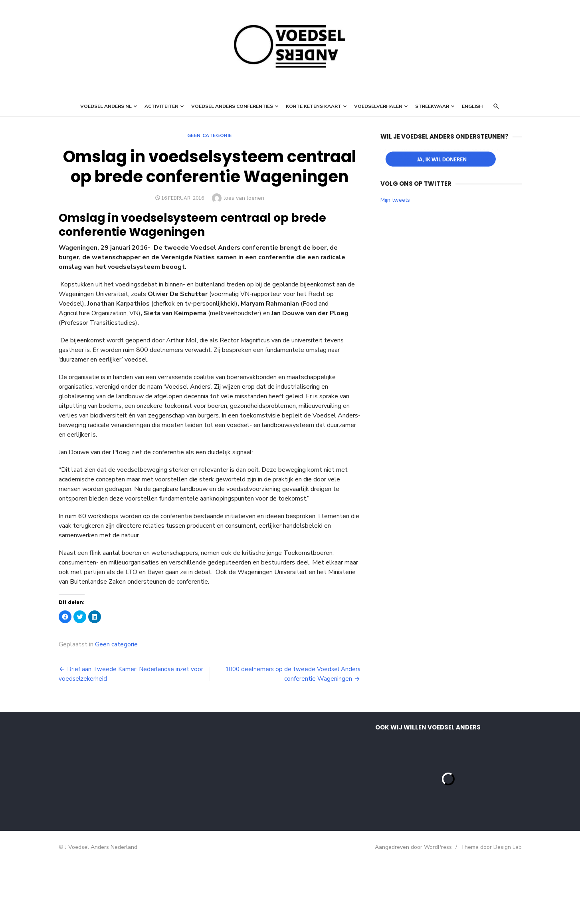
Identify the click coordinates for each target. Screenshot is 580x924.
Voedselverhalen (378, 106)
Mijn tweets (395, 200)
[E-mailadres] (125, 753)
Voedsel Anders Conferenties (232, 106)
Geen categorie (210, 135)
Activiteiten (161, 106)
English (472, 106)
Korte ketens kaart (314, 106)
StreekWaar (432, 106)
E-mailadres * (91, 741)
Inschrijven (125, 827)
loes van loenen (244, 198)
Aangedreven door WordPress (413, 908)
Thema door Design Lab (491, 908)
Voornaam (86, 768)
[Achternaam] (125, 807)
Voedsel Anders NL (106, 106)
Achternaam (88, 794)
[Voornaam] (125, 780)
